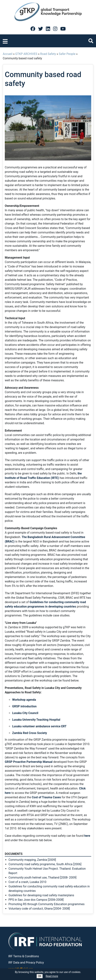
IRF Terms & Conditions (24, 956)
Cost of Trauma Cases (46, 797)
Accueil (8, 54)
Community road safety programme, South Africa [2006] (45, 864)
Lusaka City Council (25, 713)
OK (40, 976)
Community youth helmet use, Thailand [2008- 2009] (42, 878)
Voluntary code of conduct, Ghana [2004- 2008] (39, 909)
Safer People (67, 54)
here (87, 836)
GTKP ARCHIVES (26, 54)
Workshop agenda (24, 700)
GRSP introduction (24, 706)
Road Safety (48, 54)
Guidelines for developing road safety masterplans (41, 895)
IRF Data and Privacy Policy (26, 963)
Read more (52, 976)
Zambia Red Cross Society (30, 733)
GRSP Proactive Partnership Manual (29, 762)
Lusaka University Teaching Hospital (36, 720)
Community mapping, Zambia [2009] (32, 860)
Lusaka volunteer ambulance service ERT (39, 726)
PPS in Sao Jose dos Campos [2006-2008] (36, 900)
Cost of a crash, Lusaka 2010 (27, 882)
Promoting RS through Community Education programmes (47, 904)
